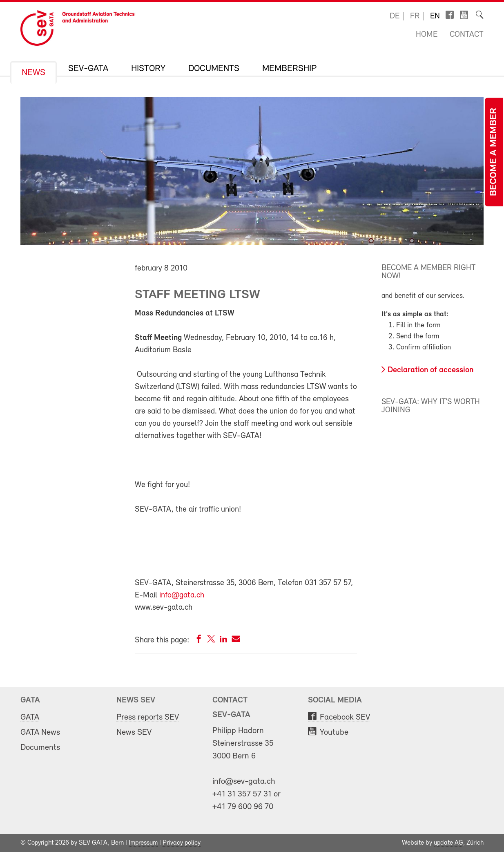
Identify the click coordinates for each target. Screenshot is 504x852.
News (33, 73)
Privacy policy (182, 843)
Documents (214, 69)
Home (427, 35)
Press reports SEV (148, 717)
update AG (448, 843)
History (148, 69)
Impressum (143, 843)
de (395, 16)
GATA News (40, 732)
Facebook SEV (345, 717)
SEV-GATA (88, 69)
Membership (289, 69)
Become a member (494, 152)
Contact (467, 35)
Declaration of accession (430, 370)
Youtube (334, 732)
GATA (30, 717)
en (435, 16)
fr (415, 16)
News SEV (134, 732)
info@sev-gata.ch (244, 782)
